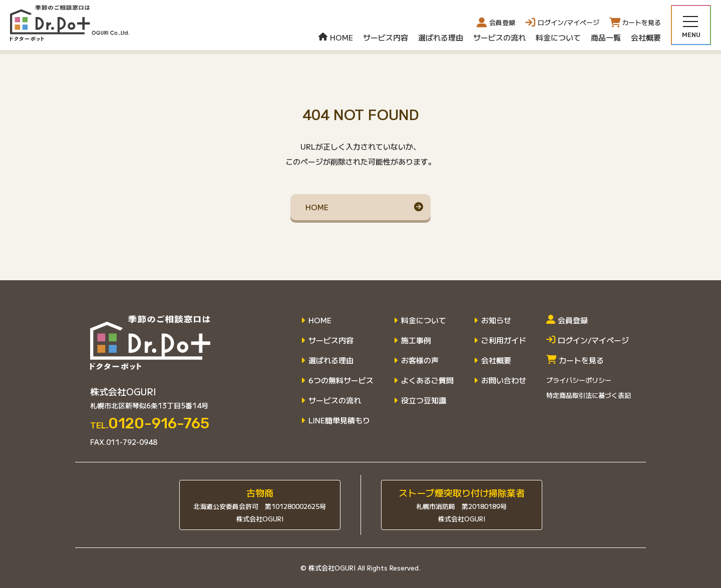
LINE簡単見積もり (339, 420)
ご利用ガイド (504, 340)
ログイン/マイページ (588, 340)
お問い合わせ (504, 380)
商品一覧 (606, 37)
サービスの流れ (499, 37)
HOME (336, 37)
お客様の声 (420, 360)
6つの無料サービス (341, 380)
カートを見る (575, 360)
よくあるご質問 (427, 380)
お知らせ (496, 320)
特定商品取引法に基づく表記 (589, 395)
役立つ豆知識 (424, 400)
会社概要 (646, 37)
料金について (558, 37)
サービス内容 (386, 37)
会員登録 (496, 23)
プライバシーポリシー (579, 380)
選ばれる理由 (441, 37)
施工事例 (416, 340)
